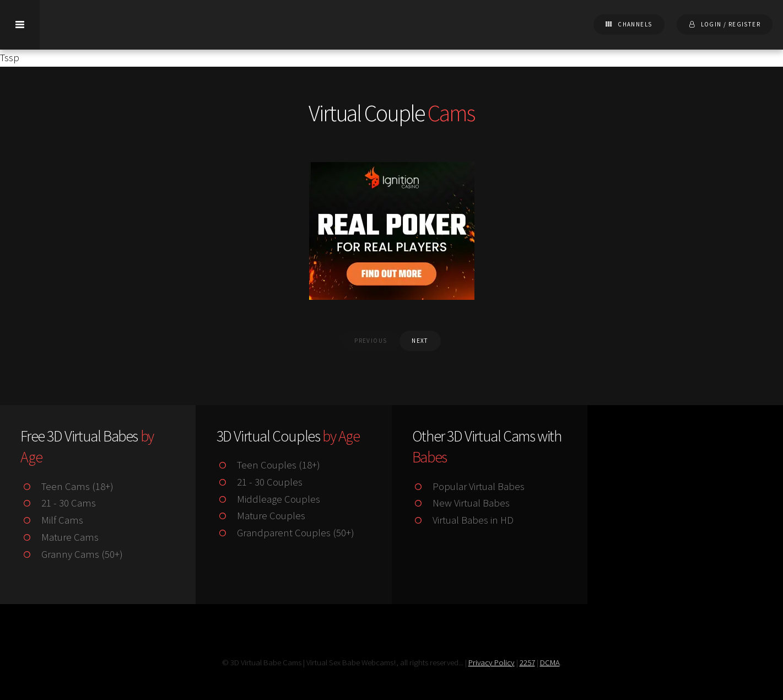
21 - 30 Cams (58, 503)
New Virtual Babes (461, 503)
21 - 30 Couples (260, 482)
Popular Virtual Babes (468, 486)
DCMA (550, 662)
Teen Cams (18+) (67, 486)
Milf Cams (52, 520)
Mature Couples (261, 516)
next (420, 341)
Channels (635, 24)
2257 (527, 662)
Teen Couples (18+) (268, 465)
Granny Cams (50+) (71, 554)
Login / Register (731, 24)
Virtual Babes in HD (463, 520)
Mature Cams (59, 537)
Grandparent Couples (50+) (285, 533)
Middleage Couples (268, 499)
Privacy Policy (492, 662)
